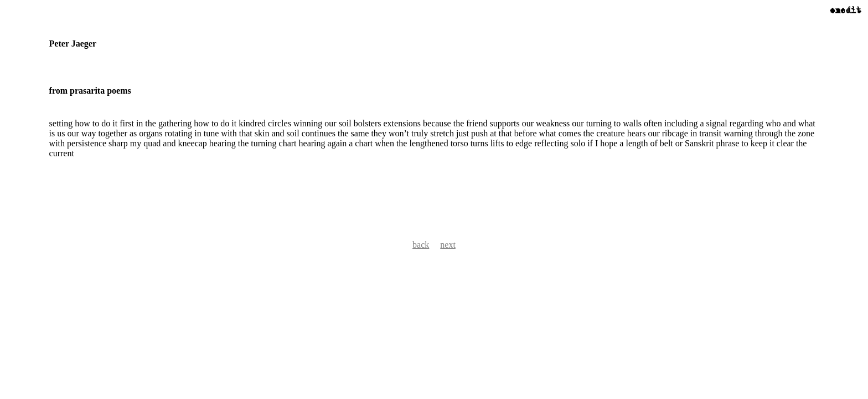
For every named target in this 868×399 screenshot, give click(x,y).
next (448, 245)
